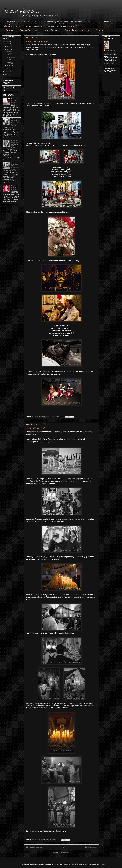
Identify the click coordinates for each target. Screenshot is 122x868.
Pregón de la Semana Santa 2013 (15, 188)
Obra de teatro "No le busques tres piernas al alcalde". (15, 122)
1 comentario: (54, 840)
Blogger (102, 864)
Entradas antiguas (91, 847)
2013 (7, 42)
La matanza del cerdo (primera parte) (15, 101)
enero (9, 68)
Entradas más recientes (34, 847)
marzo (9, 63)
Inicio (63, 847)
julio (8, 44)
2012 (7, 71)
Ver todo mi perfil (109, 63)
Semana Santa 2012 (29, 30)
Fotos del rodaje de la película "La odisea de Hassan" (15, 144)
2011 (7, 74)
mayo (9, 47)
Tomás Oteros (110, 50)
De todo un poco (104, 30)
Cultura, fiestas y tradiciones (77, 30)
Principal (10, 30)
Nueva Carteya (51, 30)
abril (8, 49)
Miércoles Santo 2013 (37, 41)
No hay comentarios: (56, 416)
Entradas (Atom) (66, 852)
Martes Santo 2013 (36, 428)
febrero (9, 65)
